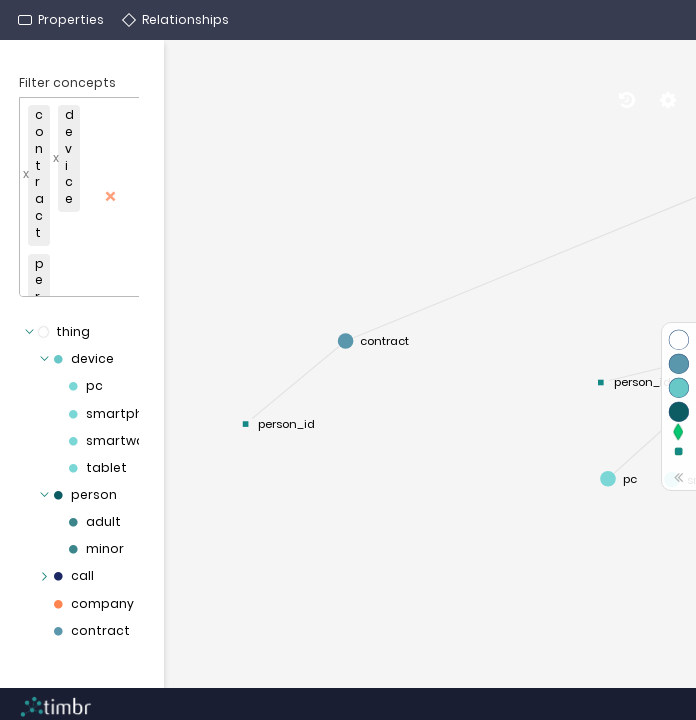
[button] (99, 197)
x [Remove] (26, 174)
